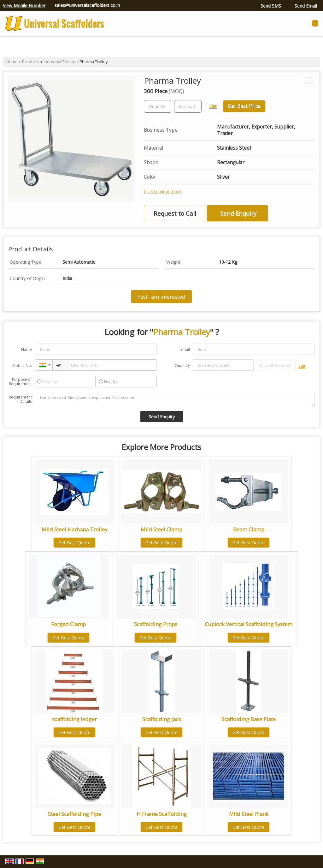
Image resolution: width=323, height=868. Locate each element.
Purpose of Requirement (20, 382)
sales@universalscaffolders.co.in (87, 5)
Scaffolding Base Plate (249, 719)
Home (12, 62)
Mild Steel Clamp (161, 529)
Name (26, 349)
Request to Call (175, 213)
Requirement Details (20, 399)
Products (31, 62)
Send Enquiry (238, 213)
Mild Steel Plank (249, 814)
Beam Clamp (249, 529)
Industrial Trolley (59, 62)
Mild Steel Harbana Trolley (74, 529)
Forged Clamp (68, 624)
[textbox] (188, 106)
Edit (213, 106)
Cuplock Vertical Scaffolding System (249, 624)
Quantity (182, 365)
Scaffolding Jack (162, 719)
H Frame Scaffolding (162, 814)
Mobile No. (22, 365)
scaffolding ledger (74, 719)
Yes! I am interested (161, 297)
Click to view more (163, 192)
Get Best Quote (74, 543)
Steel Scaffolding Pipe (74, 814)
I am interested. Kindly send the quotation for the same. (175, 399)
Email (185, 349)
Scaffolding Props (156, 624)
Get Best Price (244, 106)
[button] (24, 6)
